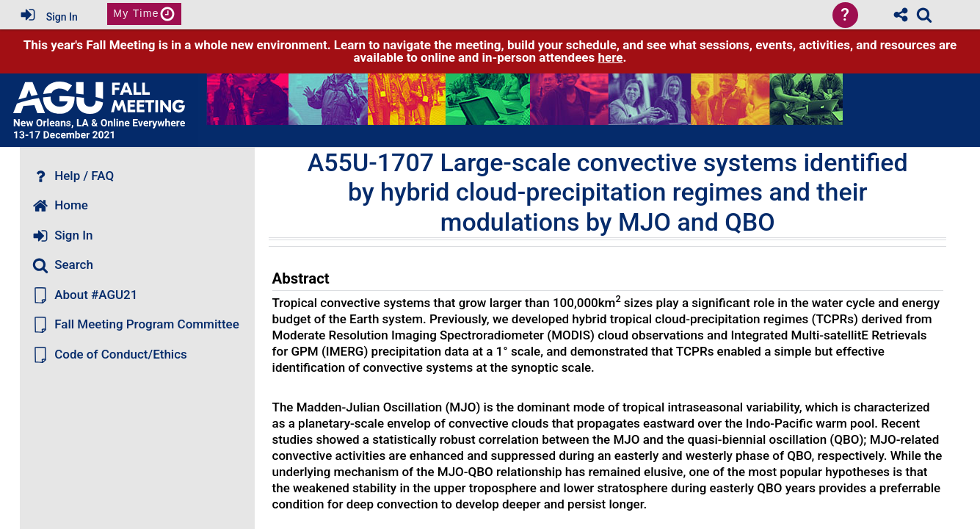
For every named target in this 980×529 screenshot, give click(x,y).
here (611, 57)
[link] (924, 15)
